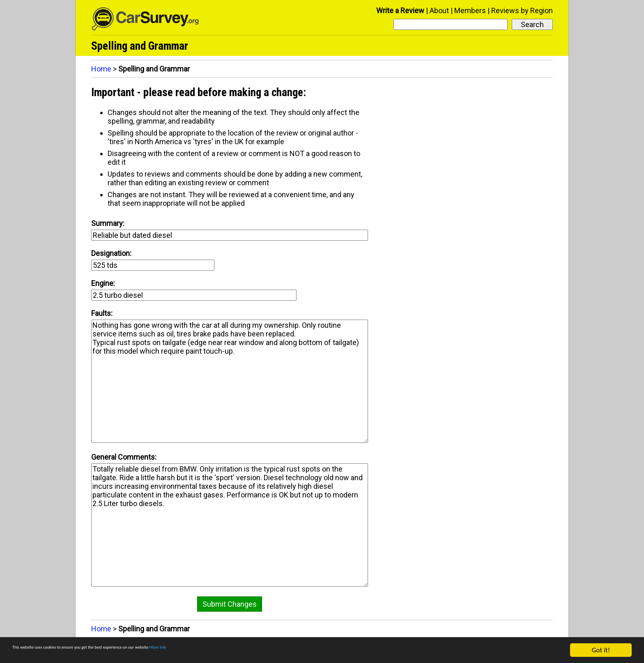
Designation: (111, 253)
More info (253, 650)
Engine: (103, 283)
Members (470, 10)
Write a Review (400, 10)
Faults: (102, 313)
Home (101, 69)
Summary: (108, 223)
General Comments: (124, 457)
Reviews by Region (522, 10)
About (439, 10)
